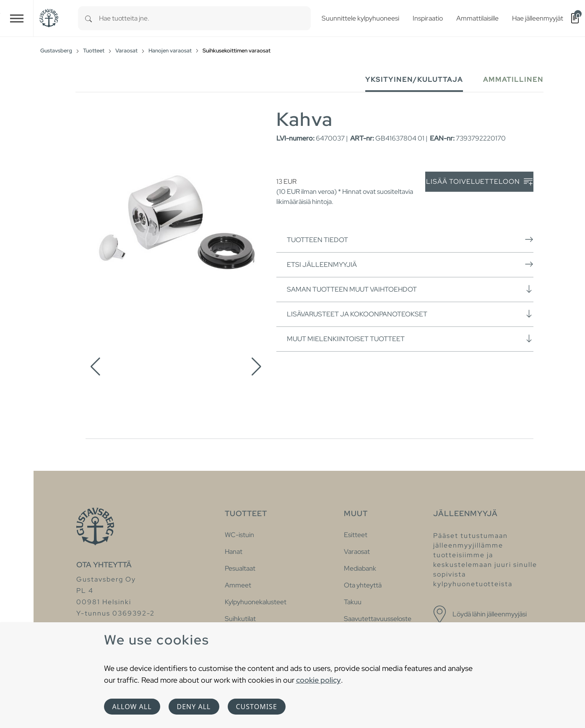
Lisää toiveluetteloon (479, 182)
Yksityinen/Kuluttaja (414, 80)
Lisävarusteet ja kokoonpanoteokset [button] (410, 314)
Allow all (132, 707)
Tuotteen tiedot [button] (410, 240)
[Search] (88, 18)
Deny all (194, 707)
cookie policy (318, 680)
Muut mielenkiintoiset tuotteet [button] (410, 339)
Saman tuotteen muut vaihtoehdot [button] (410, 289)
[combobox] (205, 18)
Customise (257, 707)
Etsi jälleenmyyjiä (410, 264)
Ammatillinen (513, 80)
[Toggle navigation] (17, 18)
